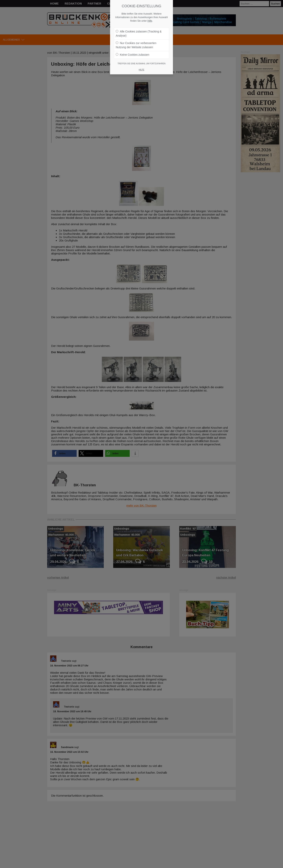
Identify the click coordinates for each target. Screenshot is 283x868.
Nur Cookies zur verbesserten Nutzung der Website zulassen (136, 43)
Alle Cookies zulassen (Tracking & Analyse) (139, 32)
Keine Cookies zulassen (132, 53)
